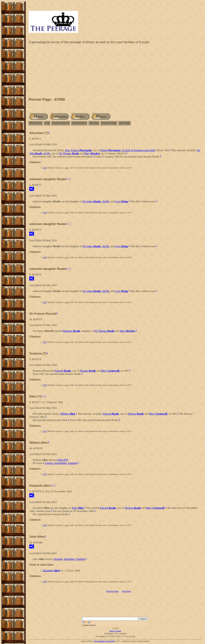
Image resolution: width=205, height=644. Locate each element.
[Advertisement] (115, 71)
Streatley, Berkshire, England (69, 559)
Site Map (94, 123)
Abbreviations (79, 123)
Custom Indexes (61, 123)
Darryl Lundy (115, 631)
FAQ (47, 123)
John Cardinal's (100, 641)
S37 (45, 168)
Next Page (124, 123)
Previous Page (109, 123)
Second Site (110, 641)
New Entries (36, 123)
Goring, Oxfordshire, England (61, 463)
